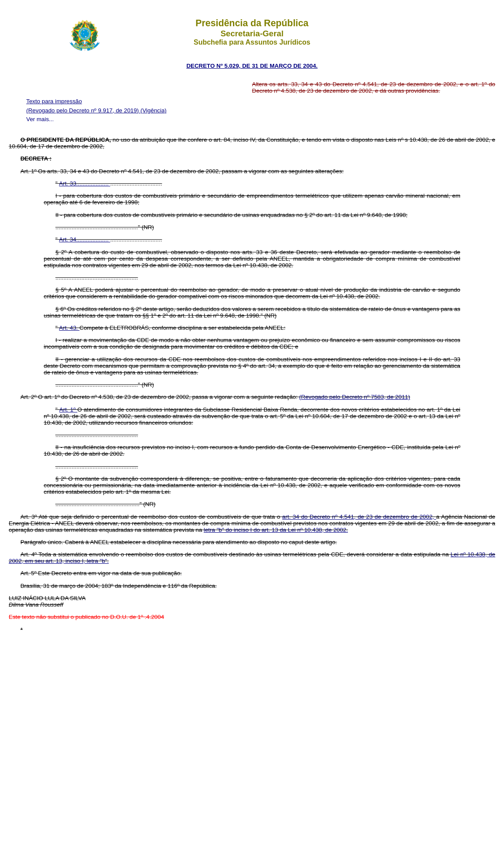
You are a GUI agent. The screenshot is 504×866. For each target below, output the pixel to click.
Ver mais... (40, 119)
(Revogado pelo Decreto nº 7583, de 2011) (355, 397)
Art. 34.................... (85, 239)
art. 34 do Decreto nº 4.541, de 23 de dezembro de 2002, (359, 517)
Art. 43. (69, 328)
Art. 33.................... (85, 183)
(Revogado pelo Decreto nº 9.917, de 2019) (83, 110)
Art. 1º (68, 410)
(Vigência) (153, 110)
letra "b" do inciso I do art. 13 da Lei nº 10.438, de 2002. (276, 530)
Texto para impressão (54, 101)
